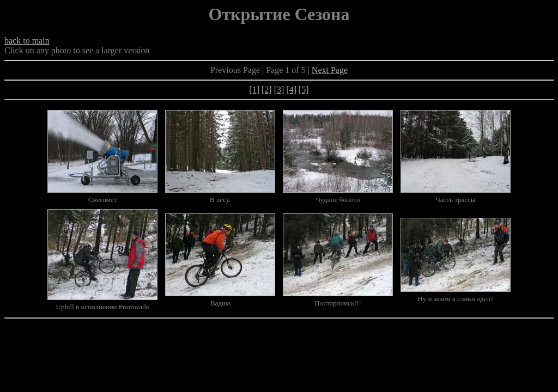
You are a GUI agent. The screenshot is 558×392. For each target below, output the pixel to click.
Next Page (330, 70)
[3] (279, 90)
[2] (267, 90)
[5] (304, 90)
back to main (27, 41)
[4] (291, 90)
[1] (254, 90)
